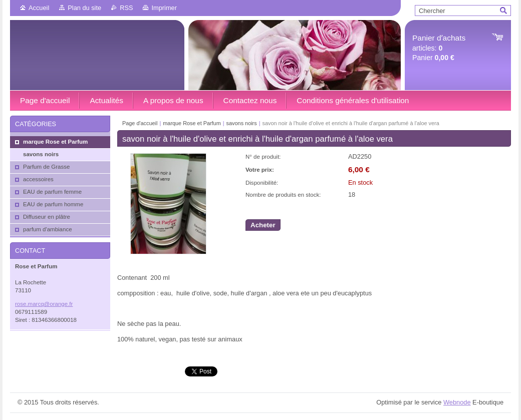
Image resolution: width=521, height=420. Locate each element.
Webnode (457, 402)
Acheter (263, 225)
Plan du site (84, 8)
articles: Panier (439, 48)
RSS (126, 8)
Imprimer (164, 8)
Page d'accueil (140, 123)
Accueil (39, 8)
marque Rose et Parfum (192, 123)
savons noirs (242, 123)
